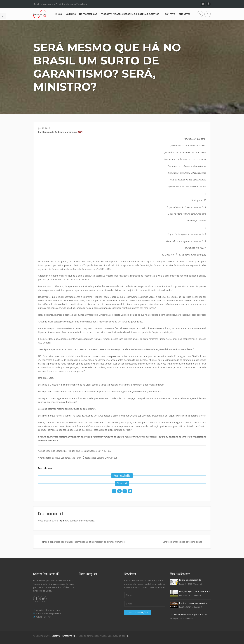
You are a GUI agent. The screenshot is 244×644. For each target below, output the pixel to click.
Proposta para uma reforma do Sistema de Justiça (130, 14)
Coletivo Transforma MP (64, 636)
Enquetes (185, 14)
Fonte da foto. (45, 468)
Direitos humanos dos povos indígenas (184, 542)
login (61, 521)
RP (127, 636)
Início (59, 14)
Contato (170, 14)
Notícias (71, 14)
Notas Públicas (88, 14)
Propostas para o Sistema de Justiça (190, 580)
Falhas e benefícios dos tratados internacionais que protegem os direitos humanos (81, 542)
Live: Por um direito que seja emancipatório (193, 603)
